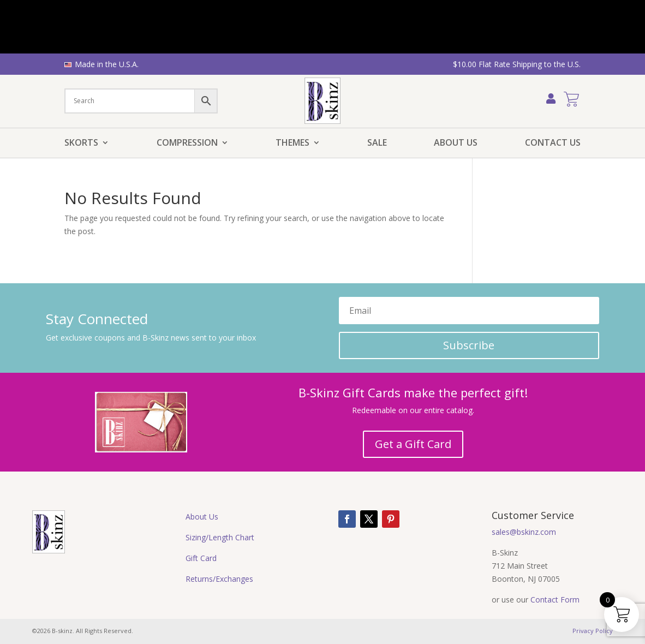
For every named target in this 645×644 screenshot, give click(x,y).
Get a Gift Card (413, 444)
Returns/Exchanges (219, 579)
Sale (377, 144)
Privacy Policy (593, 631)
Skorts (81, 144)
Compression (187, 144)
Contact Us (553, 144)
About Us (456, 144)
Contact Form (555, 600)
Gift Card (201, 558)
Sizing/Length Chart (220, 537)
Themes (292, 144)
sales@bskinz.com (524, 532)
